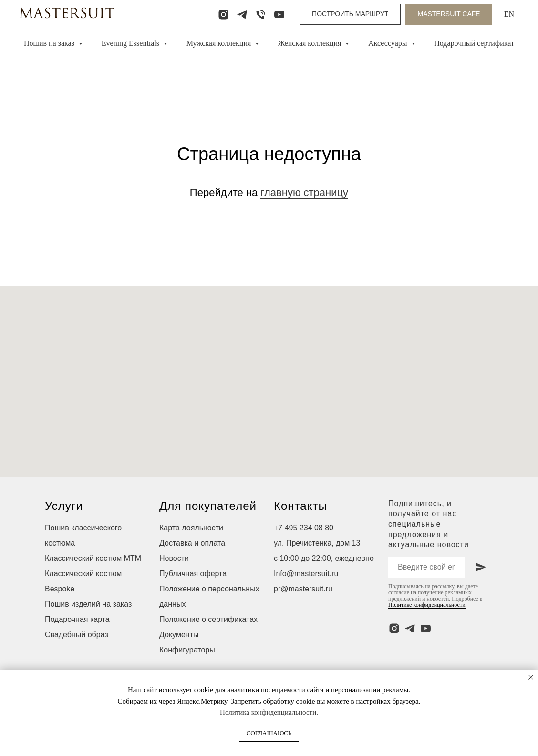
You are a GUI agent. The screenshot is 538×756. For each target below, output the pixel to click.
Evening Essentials (131, 43)
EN (509, 14)
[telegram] (242, 15)
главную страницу (304, 192)
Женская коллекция (310, 43)
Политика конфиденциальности (268, 712)
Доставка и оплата (192, 543)
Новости (174, 558)
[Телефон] (261, 15)
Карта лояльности (191, 528)
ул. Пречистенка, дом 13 (317, 543)
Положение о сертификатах (208, 619)
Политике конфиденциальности (427, 605)
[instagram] (223, 15)
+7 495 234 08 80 (304, 528)
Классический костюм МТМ (93, 558)
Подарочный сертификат (474, 43)
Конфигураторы (187, 650)
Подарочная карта (77, 619)
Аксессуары (388, 43)
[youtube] (279, 15)
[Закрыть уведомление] (531, 677)
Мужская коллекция (220, 43)
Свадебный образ (77, 635)
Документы (179, 635)
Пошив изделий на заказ (88, 604)
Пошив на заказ (50, 43)
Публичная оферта (193, 574)
